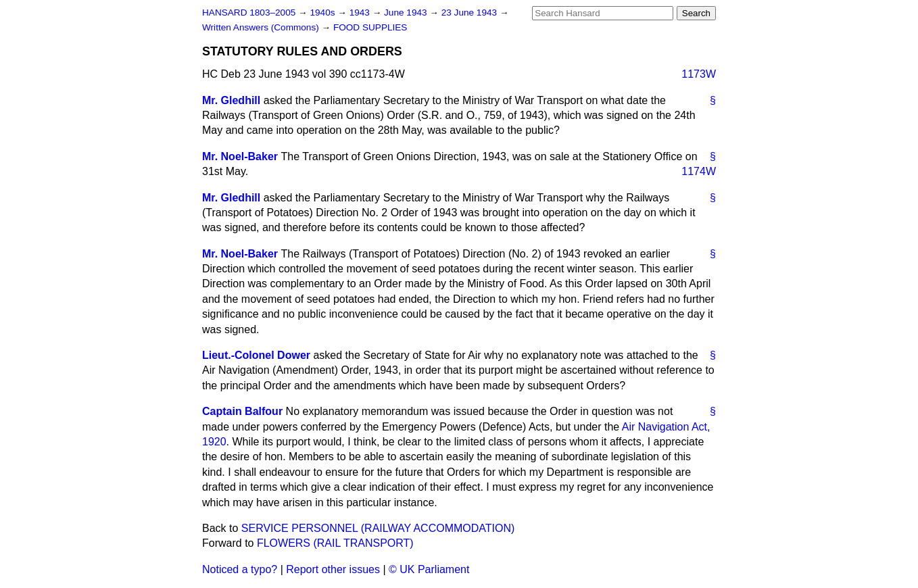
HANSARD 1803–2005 (249, 13)
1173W (699, 74)
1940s (323, 13)
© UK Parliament (429, 569)
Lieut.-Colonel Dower (256, 355)
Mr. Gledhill (231, 100)
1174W (699, 171)
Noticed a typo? (240, 569)
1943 (361, 13)
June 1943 (407, 13)
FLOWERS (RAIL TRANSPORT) (335, 543)
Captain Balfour (242, 411)
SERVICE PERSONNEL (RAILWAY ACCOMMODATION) (378, 528)
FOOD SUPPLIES (370, 27)
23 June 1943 (470, 13)
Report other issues (333, 569)
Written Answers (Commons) (262, 27)
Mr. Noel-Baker (240, 156)
